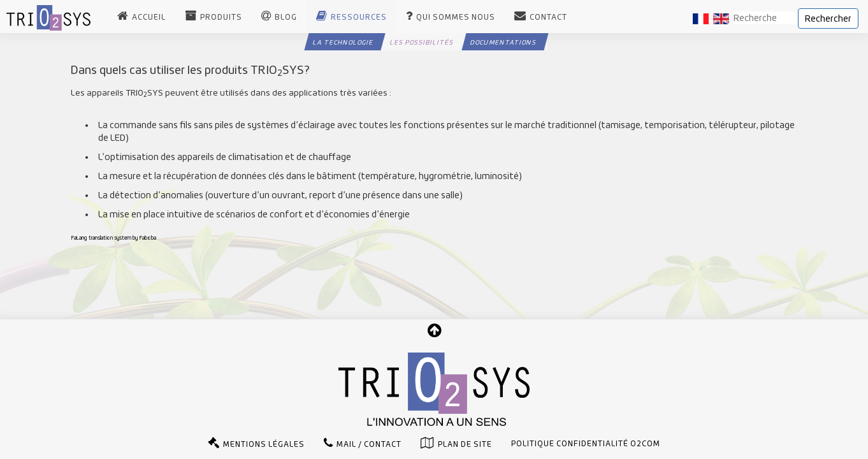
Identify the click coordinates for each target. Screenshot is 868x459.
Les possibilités (422, 42)
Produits (221, 17)
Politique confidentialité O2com (586, 444)
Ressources (359, 17)
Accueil (149, 17)
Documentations (503, 42)
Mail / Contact (369, 444)
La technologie (343, 42)
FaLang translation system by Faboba (113, 238)
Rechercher (828, 18)
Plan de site (465, 444)
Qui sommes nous (456, 17)
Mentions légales (264, 444)
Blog (286, 17)
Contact (548, 17)
